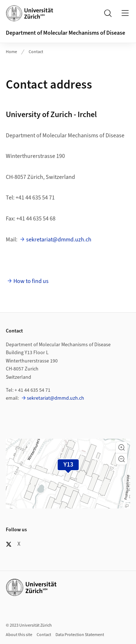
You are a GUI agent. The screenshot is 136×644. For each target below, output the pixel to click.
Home (11, 52)
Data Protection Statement (80, 635)
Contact (36, 52)
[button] (121, 447)
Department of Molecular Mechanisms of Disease (65, 33)
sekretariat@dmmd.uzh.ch (59, 240)
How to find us (31, 281)
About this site (19, 635)
